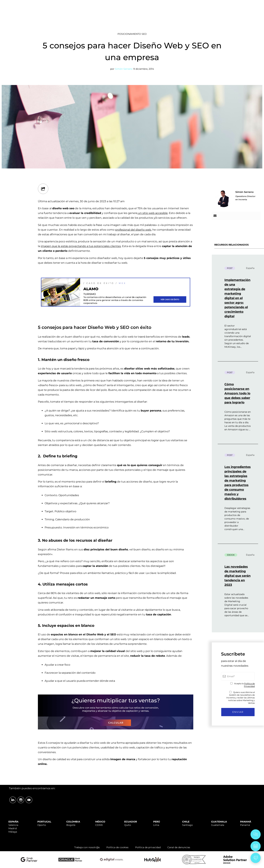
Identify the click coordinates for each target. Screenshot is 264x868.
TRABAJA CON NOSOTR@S (202, 4)
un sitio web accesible (153, 213)
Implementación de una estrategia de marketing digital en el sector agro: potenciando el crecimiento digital (237, 298)
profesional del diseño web (133, 230)
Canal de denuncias (179, 847)
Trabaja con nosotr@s (87, 847)
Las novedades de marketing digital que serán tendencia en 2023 (237, 576)
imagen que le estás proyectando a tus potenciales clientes (81, 246)
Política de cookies (117, 847)
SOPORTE (175, 4)
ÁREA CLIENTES (235, 4)
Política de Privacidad (249, 685)
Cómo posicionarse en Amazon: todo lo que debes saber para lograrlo (237, 393)
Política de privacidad (148, 847)
